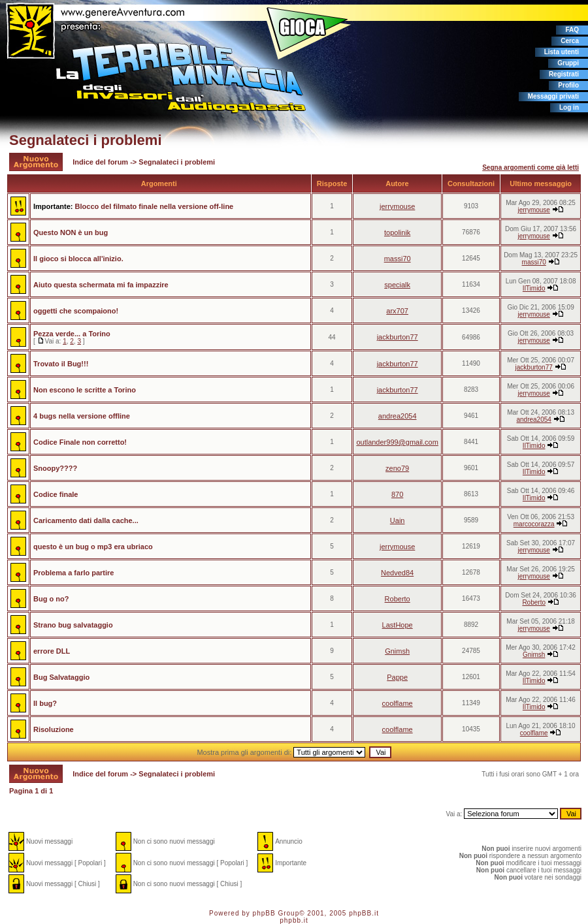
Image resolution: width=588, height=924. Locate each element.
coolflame (398, 703)
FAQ (572, 30)
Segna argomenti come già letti (531, 167)
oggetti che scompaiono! (76, 311)
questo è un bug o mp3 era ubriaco (93, 547)
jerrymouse (397, 206)
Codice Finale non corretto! (80, 442)
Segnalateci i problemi (86, 140)
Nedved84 (397, 573)
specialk (397, 285)
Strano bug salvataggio (73, 625)
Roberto (398, 599)
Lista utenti (562, 52)
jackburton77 (398, 337)
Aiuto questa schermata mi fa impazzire (101, 285)
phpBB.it (364, 913)
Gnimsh (397, 651)
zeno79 (397, 468)
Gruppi (568, 63)
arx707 (397, 311)
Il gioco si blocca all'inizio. (78, 259)
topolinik (397, 232)
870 (397, 494)
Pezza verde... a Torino (72, 334)
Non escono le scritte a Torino (85, 390)
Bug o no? (51, 599)
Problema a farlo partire (74, 573)
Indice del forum (100, 162)
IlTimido (534, 288)
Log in (569, 107)
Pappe (397, 677)
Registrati (564, 74)
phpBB (264, 913)
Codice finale (56, 494)
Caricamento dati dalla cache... (86, 520)
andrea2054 (398, 416)
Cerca (570, 41)
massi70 (398, 259)
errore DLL (52, 651)
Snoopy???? (55, 468)
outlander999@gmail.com (397, 442)
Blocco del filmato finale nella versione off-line (155, 206)
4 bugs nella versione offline (82, 416)
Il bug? (45, 703)
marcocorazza (534, 524)
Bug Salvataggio (61, 677)
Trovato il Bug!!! (61, 364)
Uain (398, 520)
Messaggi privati (553, 96)
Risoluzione (54, 729)
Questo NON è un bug (71, 232)
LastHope (398, 625)
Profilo (568, 85)
